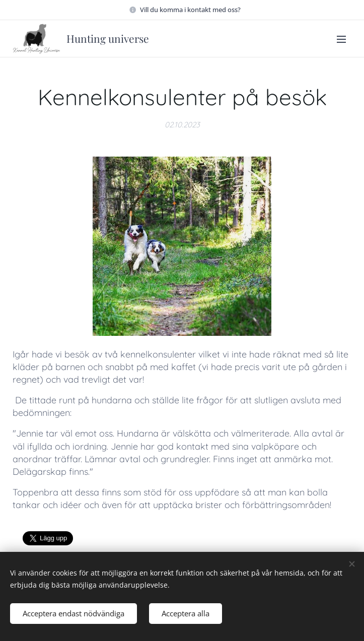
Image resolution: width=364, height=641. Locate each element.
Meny (341, 39)
